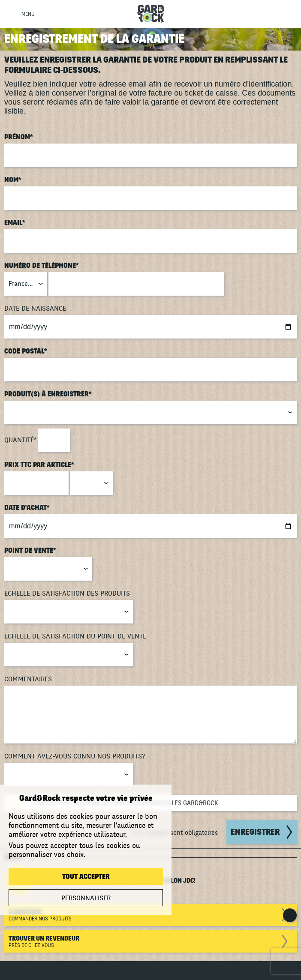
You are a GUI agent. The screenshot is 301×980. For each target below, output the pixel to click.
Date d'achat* (27, 508)
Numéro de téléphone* (42, 266)
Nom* (13, 180)
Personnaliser (86, 898)
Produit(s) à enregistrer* (48, 394)
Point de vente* (30, 551)
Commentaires (28, 679)
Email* (15, 223)
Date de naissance (35, 309)
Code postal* (26, 351)
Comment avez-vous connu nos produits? (75, 756)
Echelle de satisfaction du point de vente (75, 636)
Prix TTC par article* (39, 465)
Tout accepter (86, 877)
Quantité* (20, 440)
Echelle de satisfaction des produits (67, 593)
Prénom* (19, 137)
